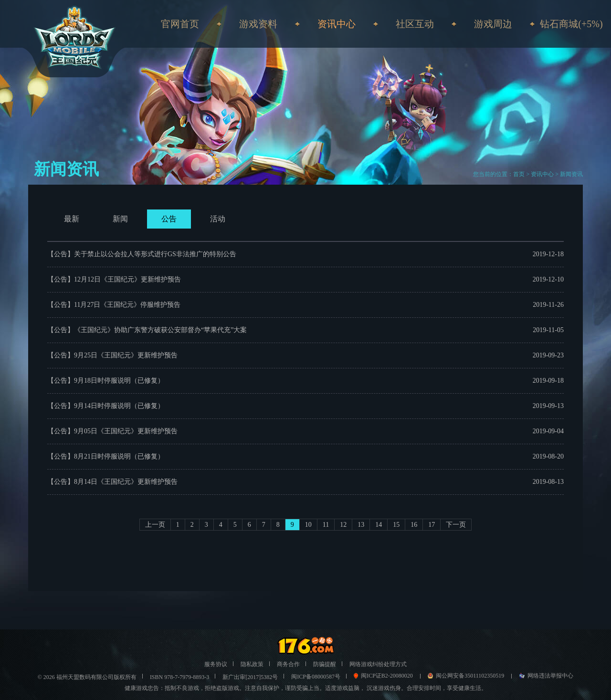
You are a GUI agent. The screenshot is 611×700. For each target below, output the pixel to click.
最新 (72, 219)
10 (308, 525)
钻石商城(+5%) (571, 24)
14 (379, 525)
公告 (169, 219)
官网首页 (180, 24)
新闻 (120, 219)
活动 (218, 219)
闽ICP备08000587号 (316, 677)
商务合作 (288, 664)
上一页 (155, 525)
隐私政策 (252, 664)
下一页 (456, 525)
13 (361, 525)
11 (326, 525)
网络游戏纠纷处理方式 (378, 664)
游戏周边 (493, 24)
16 (414, 525)
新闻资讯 (571, 174)
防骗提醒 (325, 664)
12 (343, 525)
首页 (519, 174)
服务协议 (216, 664)
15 (396, 525)
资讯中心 (542, 174)
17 (432, 525)
